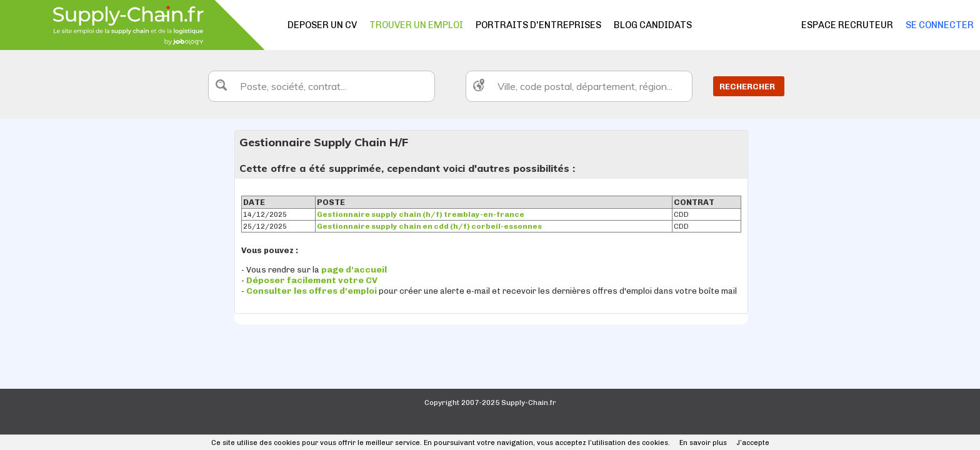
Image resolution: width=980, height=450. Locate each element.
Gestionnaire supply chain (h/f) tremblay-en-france (421, 214)
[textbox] (322, 86)
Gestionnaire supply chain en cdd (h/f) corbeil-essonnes (429, 226)
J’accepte (753, 443)
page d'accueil (354, 270)
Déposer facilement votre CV (312, 280)
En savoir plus (703, 443)
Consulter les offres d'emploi (312, 291)
